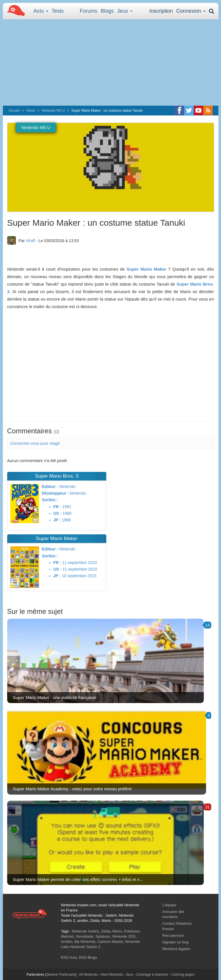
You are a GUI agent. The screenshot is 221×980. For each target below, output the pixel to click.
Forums (89, 11)
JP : (57, 520)
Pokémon (132, 931)
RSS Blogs (88, 957)
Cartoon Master (110, 942)
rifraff (30, 241)
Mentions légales (176, 949)
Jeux (125, 11)
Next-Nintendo (112, 975)
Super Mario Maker (146, 269)
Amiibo (67, 942)
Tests (58, 11)
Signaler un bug (175, 942)
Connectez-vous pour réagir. (36, 443)
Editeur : (50, 487)
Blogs (107, 11)
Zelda (106, 931)
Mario (117, 931)
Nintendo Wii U (53, 111)
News (31, 111)
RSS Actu (69, 957)
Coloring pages (183, 975)
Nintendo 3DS (124, 936)
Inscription (161, 11)
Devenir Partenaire (61, 975)
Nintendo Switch (85, 931)
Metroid (67, 936)
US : (57, 513)
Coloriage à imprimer (152, 975)
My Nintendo (85, 942)
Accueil (14, 111)
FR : (57, 507)
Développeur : (55, 493)
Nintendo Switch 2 (85, 947)
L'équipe (169, 905)
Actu (41, 11)
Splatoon (103, 936)
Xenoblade (84, 936)
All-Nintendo (88, 975)
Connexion (191, 11)
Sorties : (50, 500)
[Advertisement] (111, 62)
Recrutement (173, 936)
